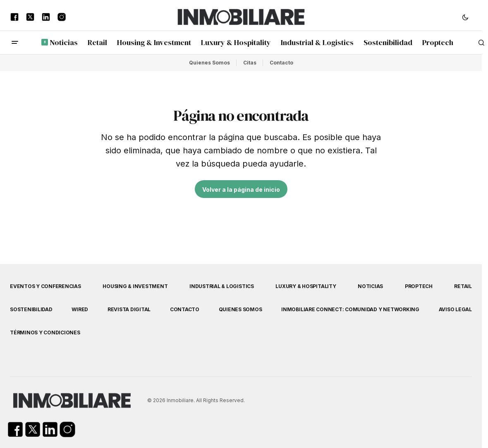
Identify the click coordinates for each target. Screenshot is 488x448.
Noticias (370, 286)
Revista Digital (129, 309)
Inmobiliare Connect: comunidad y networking (350, 309)
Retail (463, 286)
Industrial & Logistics (222, 286)
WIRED (80, 309)
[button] (465, 17)
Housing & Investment (135, 286)
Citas (250, 63)
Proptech (419, 286)
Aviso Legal (455, 309)
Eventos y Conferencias (45, 286)
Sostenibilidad (31, 309)
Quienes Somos (209, 63)
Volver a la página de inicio (241, 189)
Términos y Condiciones (45, 332)
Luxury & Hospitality (306, 286)
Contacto (281, 63)
